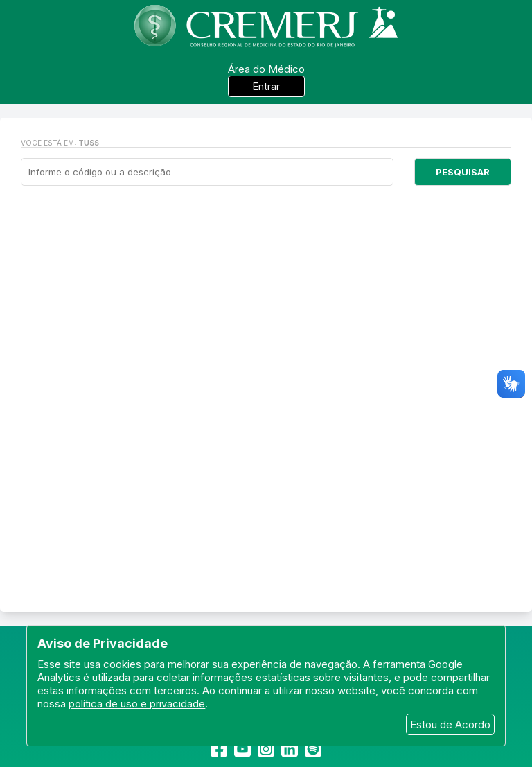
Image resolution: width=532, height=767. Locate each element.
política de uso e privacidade (137, 704)
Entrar (266, 86)
